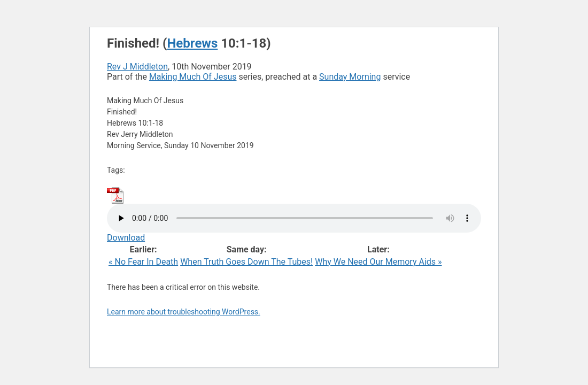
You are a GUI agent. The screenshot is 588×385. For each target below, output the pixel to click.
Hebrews (192, 43)
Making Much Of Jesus (193, 77)
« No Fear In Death (143, 262)
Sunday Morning (350, 77)
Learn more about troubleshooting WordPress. (184, 312)
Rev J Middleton (137, 67)
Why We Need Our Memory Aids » (378, 262)
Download (126, 238)
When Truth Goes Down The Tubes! (246, 262)
